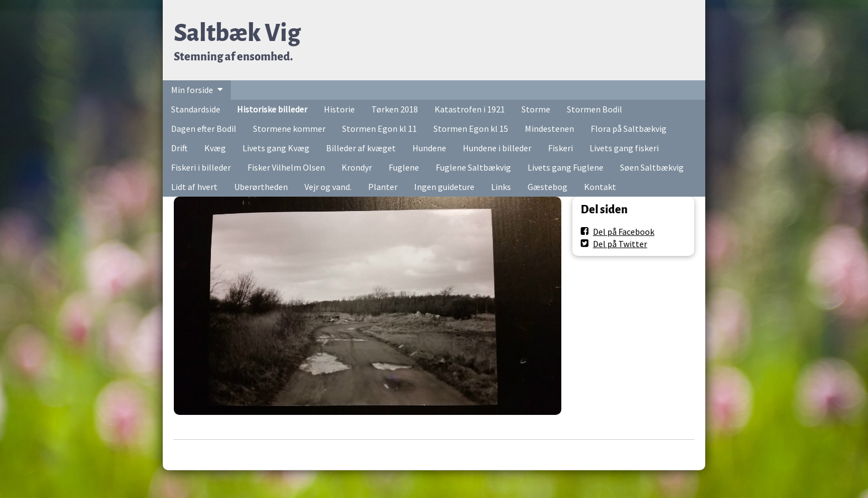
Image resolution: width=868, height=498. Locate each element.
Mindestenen (549, 129)
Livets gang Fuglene (565, 167)
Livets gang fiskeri (624, 148)
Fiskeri (560, 148)
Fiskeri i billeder (201, 167)
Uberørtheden (261, 187)
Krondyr (357, 167)
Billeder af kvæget (361, 148)
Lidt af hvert (194, 187)
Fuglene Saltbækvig (473, 167)
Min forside (192, 90)
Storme (536, 109)
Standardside (196, 109)
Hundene (429, 148)
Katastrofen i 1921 (470, 109)
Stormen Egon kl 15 (471, 129)
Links (501, 187)
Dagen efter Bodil (204, 129)
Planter (383, 187)
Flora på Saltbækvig (629, 129)
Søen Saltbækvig (652, 167)
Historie (339, 109)
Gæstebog (547, 187)
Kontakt (600, 187)
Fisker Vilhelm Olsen (286, 167)
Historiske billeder (272, 109)
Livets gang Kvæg (276, 148)
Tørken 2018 (395, 109)
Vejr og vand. (328, 187)
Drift (179, 148)
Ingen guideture (444, 187)
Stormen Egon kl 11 (379, 129)
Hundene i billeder (497, 148)
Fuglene (404, 167)
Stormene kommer (289, 129)
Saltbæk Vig (237, 33)
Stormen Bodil (595, 109)
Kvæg (215, 148)
